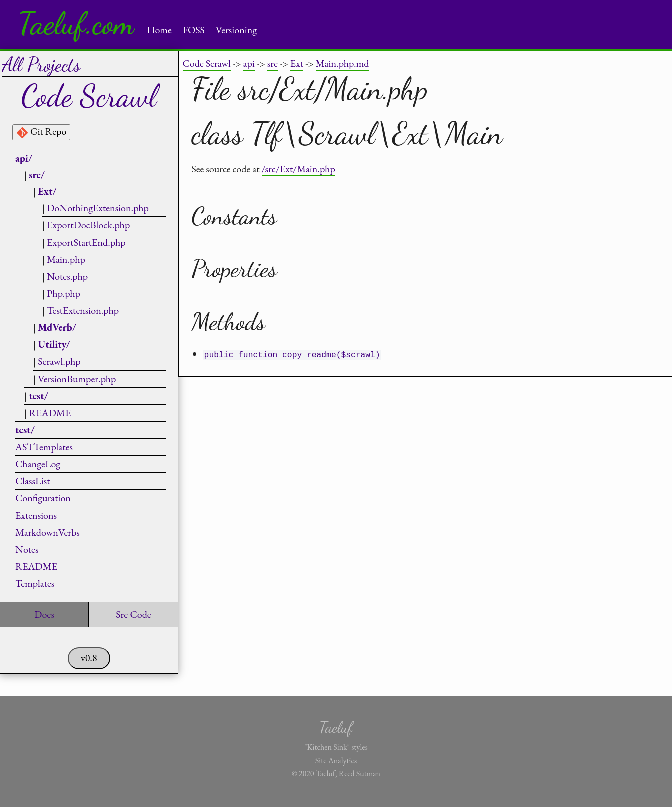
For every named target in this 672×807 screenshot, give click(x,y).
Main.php (66, 259)
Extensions (36, 515)
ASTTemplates (44, 447)
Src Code (133, 614)
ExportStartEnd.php (86, 242)
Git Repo (41, 132)
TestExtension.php (83, 310)
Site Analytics (336, 760)
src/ (37, 175)
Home (159, 30)
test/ (39, 396)
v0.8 (89, 658)
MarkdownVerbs (48, 532)
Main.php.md (342, 63)
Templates (35, 583)
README (50, 413)
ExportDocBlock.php (88, 225)
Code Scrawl (207, 63)
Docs (44, 614)
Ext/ (47, 191)
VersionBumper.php (77, 379)
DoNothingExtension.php (98, 208)
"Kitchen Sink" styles (336, 747)
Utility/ (54, 344)
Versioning (236, 30)
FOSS (194, 30)
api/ (24, 158)
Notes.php (67, 276)
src (273, 63)
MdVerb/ (57, 327)
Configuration (43, 498)
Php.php (64, 293)
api (249, 63)
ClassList (33, 481)
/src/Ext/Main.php (299, 169)
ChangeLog (38, 464)
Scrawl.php (59, 361)
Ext (297, 63)
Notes (27, 549)
